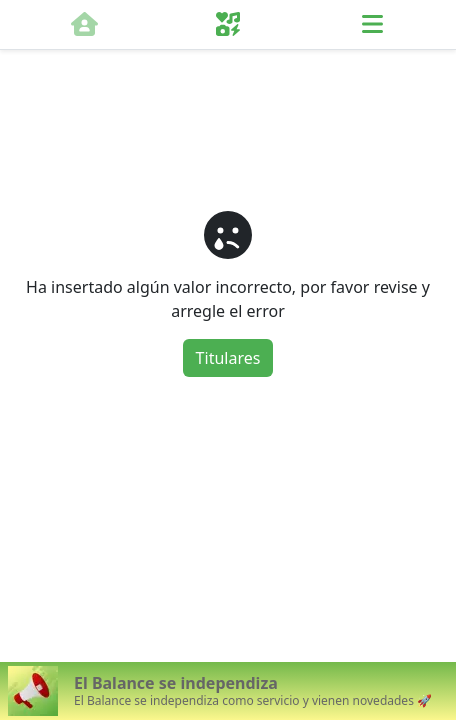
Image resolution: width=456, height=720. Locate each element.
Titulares (228, 358)
